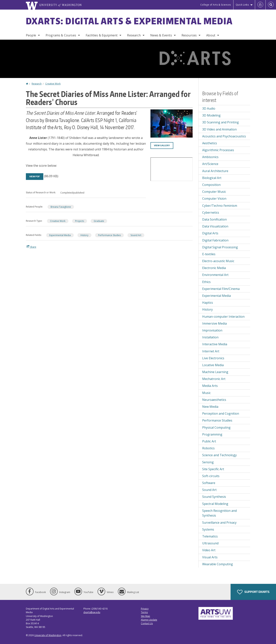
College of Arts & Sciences (216, 5)
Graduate (99, 221)
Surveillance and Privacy (219, 523)
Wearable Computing (218, 564)
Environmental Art (215, 275)
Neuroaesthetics (214, 400)
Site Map (145, 616)
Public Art (209, 441)
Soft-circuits (211, 476)
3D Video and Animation (219, 129)
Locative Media (213, 365)
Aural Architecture (215, 171)
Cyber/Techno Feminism (220, 206)
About (211, 35)
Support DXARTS (253, 592)
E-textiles (209, 254)
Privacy (145, 609)
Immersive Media (214, 323)
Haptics (208, 303)
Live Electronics (213, 358)
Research (134, 35)
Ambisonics (210, 157)
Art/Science (210, 164)
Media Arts (210, 386)
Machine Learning (215, 372)
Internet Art (211, 351)
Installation (210, 337)
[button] (172, 123)
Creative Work (53, 84)
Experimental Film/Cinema (221, 289)
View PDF (35, 176)
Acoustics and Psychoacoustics (224, 136)
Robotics (208, 448)
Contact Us (147, 623)
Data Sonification (214, 219)
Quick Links (242, 5)
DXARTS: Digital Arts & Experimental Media (129, 21)
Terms (144, 612)
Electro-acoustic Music (218, 261)
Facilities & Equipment (102, 35)
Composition (211, 185)
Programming (212, 434)
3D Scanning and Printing (221, 122)
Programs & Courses (61, 35)
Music (206, 393)
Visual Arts (210, 557)
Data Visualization (215, 226)
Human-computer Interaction (223, 317)
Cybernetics (211, 212)
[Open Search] (271, 5)
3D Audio (209, 108)
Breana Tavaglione (61, 207)
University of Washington (48, 635)
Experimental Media (60, 235)
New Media (210, 407)
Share (31, 247)
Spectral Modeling (215, 504)
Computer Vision (214, 199)
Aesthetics (210, 143)
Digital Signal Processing (220, 247)
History (84, 235)
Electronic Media (214, 268)
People (31, 35)
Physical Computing (216, 427)
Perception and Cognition (221, 413)
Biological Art (212, 178)
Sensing (208, 462)
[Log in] (260, 5)
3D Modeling (211, 115)
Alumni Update (149, 620)
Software (209, 483)
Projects (80, 221)
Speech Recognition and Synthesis (219, 513)
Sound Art (136, 235)
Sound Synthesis (214, 497)
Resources (189, 35)
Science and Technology (219, 455)
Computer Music (214, 192)
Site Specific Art (213, 469)
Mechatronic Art (214, 379)
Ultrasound (210, 543)
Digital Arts (210, 233)
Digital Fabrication (215, 240)
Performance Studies (109, 235)
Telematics (210, 536)
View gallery (162, 145)
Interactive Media (215, 344)
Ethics (206, 282)
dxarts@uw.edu (92, 612)
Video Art (209, 550)
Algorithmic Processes (218, 150)
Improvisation (212, 330)
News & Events (161, 35)
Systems (208, 529)
